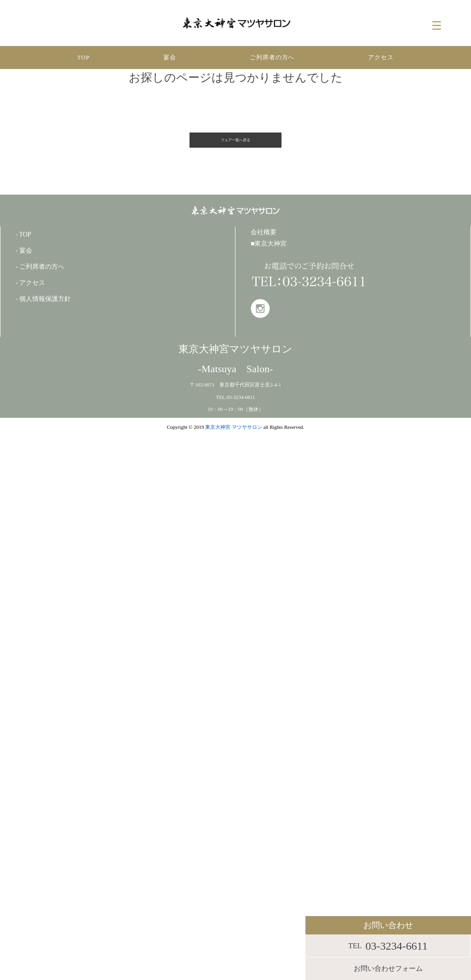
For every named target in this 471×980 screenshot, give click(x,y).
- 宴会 (24, 251)
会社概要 (264, 232)
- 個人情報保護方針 (43, 299)
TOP (83, 57)
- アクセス (30, 283)
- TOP (23, 234)
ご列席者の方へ (272, 57)
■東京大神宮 (269, 244)
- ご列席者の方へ (40, 267)
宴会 (170, 57)
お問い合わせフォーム (388, 968)
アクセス (381, 57)
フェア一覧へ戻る (235, 140)
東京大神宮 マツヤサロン (234, 427)
